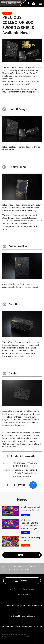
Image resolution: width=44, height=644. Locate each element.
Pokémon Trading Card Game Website (22, 605)
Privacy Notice (22, 594)
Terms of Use (29, 589)
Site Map (14, 589)
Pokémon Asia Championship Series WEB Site (22, 626)
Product (10, 567)
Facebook (33, 485)
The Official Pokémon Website (22, 616)
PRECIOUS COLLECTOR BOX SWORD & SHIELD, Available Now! (19, 25)
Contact (23, 581)
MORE (21, 555)
